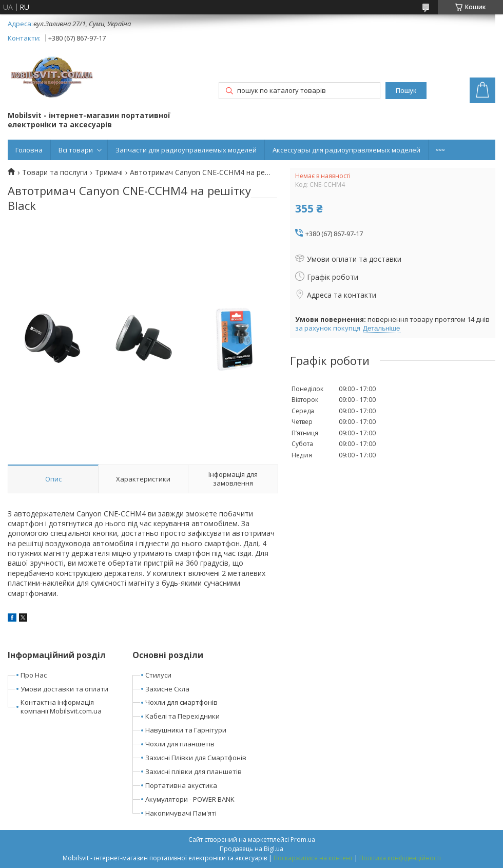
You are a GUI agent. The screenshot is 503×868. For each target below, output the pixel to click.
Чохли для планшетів (180, 744)
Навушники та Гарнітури (186, 730)
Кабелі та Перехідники (182, 716)
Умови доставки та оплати (64, 689)
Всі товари (76, 150)
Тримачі (109, 172)
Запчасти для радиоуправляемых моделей (186, 150)
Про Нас (34, 675)
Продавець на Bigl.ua (252, 849)
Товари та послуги (55, 172)
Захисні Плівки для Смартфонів (196, 758)
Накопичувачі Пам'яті (181, 813)
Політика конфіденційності (400, 858)
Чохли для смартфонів (181, 702)
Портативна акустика (181, 785)
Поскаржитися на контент (313, 858)
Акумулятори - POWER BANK (190, 799)
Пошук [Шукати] (406, 91)
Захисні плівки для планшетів (194, 771)
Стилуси (158, 675)
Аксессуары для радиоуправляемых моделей (346, 150)
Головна (29, 150)
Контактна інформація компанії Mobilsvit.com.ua (61, 707)
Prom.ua (303, 840)
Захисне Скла (167, 689)
